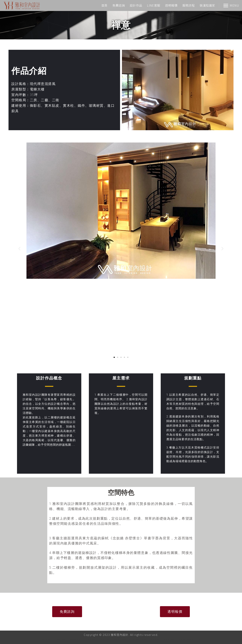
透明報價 (171, 5)
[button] (20, 248)
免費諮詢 (119, 5)
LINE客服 (154, 5)
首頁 (104, 5)
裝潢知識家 (207, 5)
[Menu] (231, 5)
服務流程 (189, 5)
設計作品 (136, 5)
